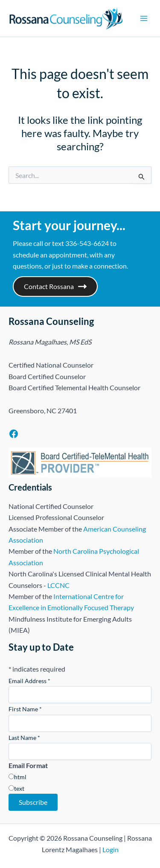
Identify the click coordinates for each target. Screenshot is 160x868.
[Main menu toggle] (144, 18)
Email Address (29, 681)
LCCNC (58, 585)
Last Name (24, 738)
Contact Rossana (55, 286)
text (19, 788)
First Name (25, 709)
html (20, 777)
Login (111, 849)
